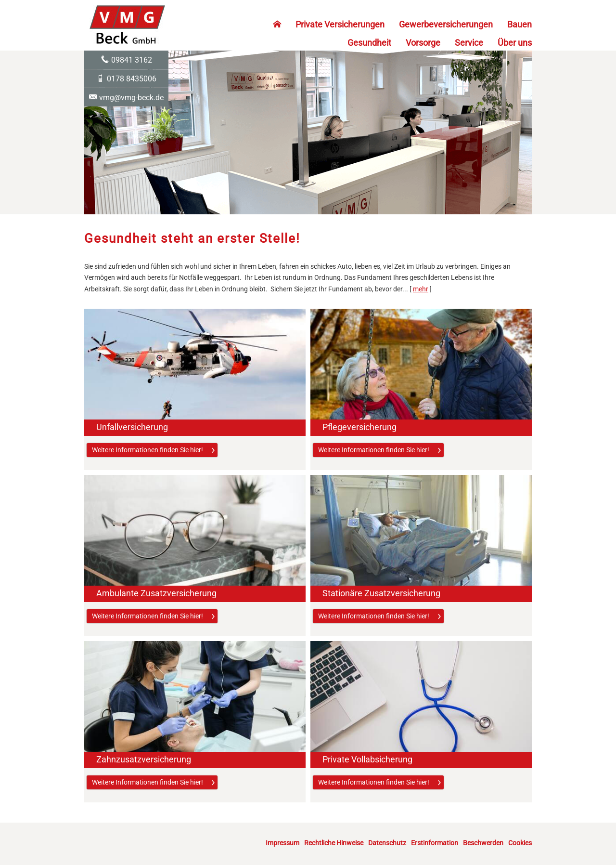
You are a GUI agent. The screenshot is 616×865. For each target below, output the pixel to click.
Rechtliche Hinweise (334, 843)
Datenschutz (387, 843)
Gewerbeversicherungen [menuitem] (446, 25)
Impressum (282, 843)
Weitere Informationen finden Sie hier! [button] (148, 450)
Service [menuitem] (469, 43)
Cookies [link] (520, 843)
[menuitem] (277, 25)
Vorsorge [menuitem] (423, 43)
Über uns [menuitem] (515, 43)
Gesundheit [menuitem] (369, 43)
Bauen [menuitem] (520, 25)
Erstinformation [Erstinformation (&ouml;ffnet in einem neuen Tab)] (435, 843)
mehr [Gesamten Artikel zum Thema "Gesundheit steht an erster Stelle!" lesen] (421, 289)
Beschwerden (483, 843)
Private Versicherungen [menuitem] (340, 25)
